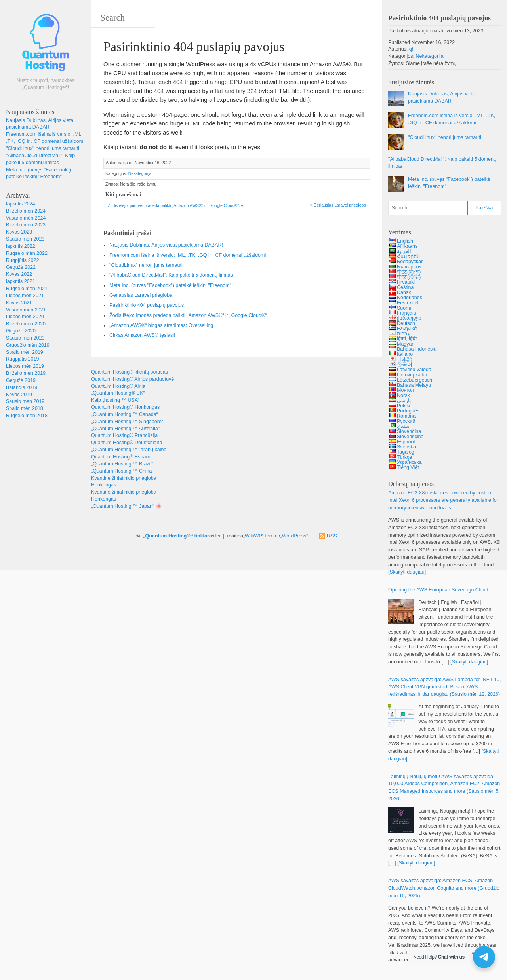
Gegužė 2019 (21, 380)
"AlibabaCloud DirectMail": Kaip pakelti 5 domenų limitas (171, 275)
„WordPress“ (294, 536)
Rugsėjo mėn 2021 (27, 289)
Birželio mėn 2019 (26, 373)
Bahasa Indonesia (417, 349)
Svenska (406, 447)
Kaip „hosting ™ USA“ (115, 400)
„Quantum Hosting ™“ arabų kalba (129, 450)
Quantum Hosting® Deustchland (127, 443)
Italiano (405, 354)
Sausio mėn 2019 (25, 401)
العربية (404, 251)
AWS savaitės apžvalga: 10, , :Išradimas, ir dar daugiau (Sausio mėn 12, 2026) (444, 687)
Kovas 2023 (19, 232)
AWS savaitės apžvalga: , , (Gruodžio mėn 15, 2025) (444, 888)
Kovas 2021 (19, 303)
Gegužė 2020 (21, 331)
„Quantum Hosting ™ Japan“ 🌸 (127, 506)
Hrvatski (406, 282)
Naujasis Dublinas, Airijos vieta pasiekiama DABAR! (166, 245)
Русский (406, 421)
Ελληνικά (407, 329)
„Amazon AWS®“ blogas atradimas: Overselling (161, 325)
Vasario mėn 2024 (26, 218)
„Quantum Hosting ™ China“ (122, 471)
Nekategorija (140, 174)
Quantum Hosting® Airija (118, 386)
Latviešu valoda (414, 370)
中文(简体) (409, 272)
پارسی (404, 401)
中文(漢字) (409, 277)
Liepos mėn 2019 (25, 366)
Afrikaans (407, 246)
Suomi (404, 308)
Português (408, 411)
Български (409, 267)
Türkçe (404, 457)
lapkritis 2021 (21, 281)
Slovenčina (409, 431)
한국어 (405, 365)
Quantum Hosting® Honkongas (125, 407)
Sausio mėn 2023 (25, 239)
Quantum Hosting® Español (122, 457)
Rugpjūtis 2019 (22, 359)
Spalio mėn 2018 (25, 408)
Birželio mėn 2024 (26, 211)
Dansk (404, 292)
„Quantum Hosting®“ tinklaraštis (181, 536)
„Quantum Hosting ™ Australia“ (125, 429)
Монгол (405, 390)
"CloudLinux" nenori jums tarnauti (43, 148)
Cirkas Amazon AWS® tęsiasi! (142, 335)
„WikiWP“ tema (260, 536)
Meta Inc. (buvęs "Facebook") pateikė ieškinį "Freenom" (170, 285)
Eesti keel (408, 303)
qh (126, 163)
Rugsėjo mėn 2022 (27, 253)
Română (406, 416)
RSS (332, 536)
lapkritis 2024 (21, 204)
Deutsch (406, 323)
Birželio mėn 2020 (26, 324)
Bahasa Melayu (414, 385)
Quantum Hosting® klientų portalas (130, 372)
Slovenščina (410, 437)
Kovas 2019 (19, 395)
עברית (404, 334)
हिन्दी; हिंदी (407, 339)
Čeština (405, 287)
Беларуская (410, 262)
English (405, 241)
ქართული (409, 318)
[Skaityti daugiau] (407, 572)
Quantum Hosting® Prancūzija (124, 435)
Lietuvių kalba (412, 375)
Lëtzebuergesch (415, 380)
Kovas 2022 (19, 274)
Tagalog (406, 452)
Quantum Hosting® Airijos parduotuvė (132, 379)
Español (406, 442)
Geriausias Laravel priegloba (340, 205)
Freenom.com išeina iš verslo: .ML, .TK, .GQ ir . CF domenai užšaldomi (188, 255)
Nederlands (410, 298)
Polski (403, 406)
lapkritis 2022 (21, 246)
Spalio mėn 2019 (25, 352)
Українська (409, 462)
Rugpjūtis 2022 (22, 260)
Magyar (405, 344)
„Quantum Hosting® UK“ (118, 393)
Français (406, 313)
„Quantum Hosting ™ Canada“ (125, 414)
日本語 (405, 359)
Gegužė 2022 (21, 267)
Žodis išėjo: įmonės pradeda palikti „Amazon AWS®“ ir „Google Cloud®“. (174, 206)
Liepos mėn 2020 (25, 317)
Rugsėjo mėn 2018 (27, 416)
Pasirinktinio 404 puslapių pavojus (147, 305)
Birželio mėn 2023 (26, 225)
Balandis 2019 (22, 387)
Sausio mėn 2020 (25, 338)
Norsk (403, 395)
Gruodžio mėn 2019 (28, 345)
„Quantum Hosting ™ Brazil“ (122, 464)
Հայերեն (408, 256)
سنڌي (403, 426)
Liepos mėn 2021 (25, 296)
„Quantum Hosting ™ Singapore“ (127, 422)
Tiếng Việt (408, 467)
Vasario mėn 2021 (26, 310)
